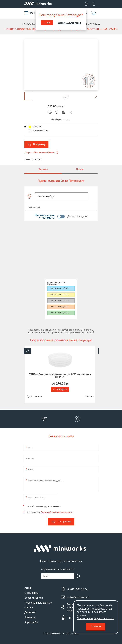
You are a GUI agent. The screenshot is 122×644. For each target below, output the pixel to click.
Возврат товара (34, 598)
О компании (31, 593)
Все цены (61, 389)
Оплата (29, 608)
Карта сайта (32, 622)
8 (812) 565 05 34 (77, 589)
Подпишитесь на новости (58, 569)
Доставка (30, 612)
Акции (28, 588)
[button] (94, 96)
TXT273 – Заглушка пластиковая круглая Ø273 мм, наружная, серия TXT (61, 376)
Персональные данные (38, 603)
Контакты (30, 617)
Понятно (96, 627)
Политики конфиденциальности (96, 618)
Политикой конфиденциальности (57, 512)
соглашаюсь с (50, 512)
